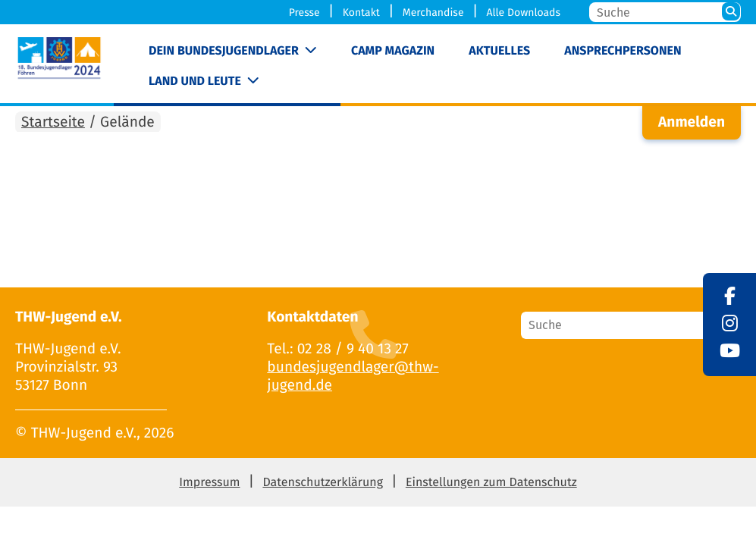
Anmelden (692, 122)
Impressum (209, 483)
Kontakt (361, 13)
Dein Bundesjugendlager (224, 51)
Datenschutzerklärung (323, 483)
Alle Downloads (523, 13)
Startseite (53, 122)
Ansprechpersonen (623, 51)
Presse (304, 13)
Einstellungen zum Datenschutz (491, 483)
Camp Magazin (393, 51)
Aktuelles (499, 51)
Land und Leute (195, 82)
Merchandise (433, 13)
